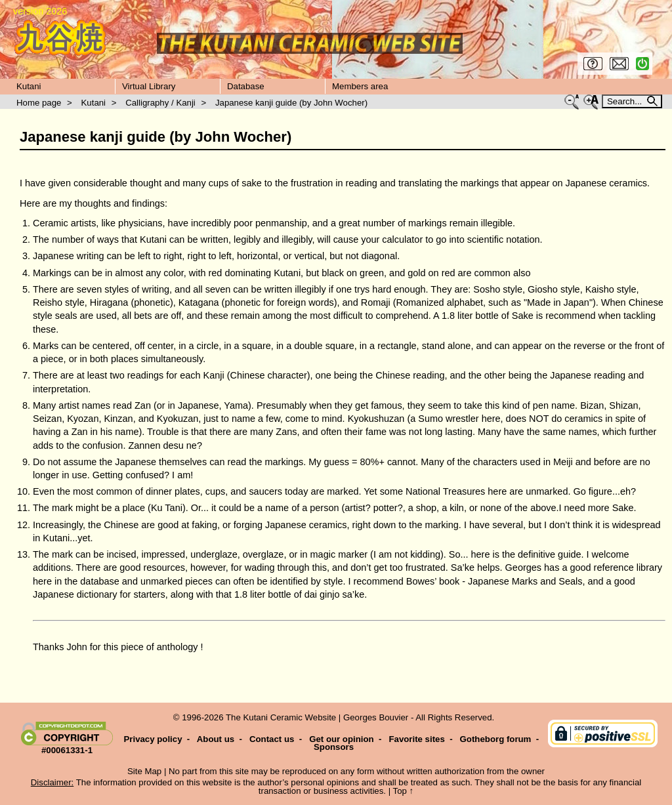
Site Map (144, 771)
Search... (626, 101)
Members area (360, 86)
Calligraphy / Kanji (160, 103)
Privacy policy (153, 739)
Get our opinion (342, 739)
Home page (39, 103)
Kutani (29, 86)
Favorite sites (416, 739)
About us (216, 739)
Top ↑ (404, 791)
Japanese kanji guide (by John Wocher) (291, 103)
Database (246, 86)
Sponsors (334, 747)
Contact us (272, 739)
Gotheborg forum (496, 739)
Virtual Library (149, 86)
